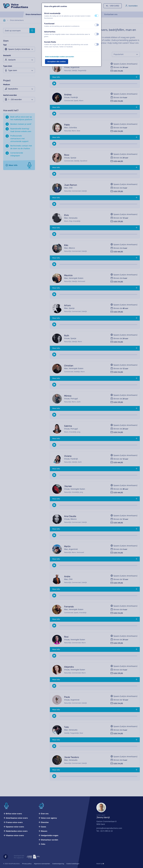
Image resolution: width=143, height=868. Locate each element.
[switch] (97, 16)
